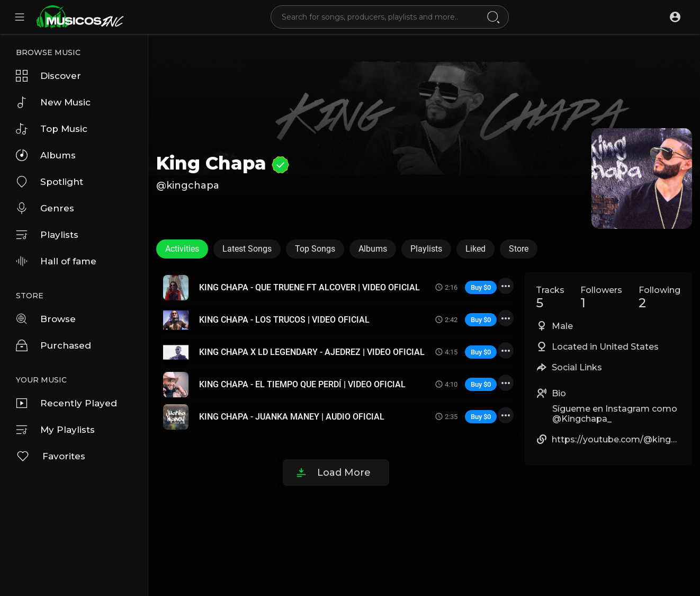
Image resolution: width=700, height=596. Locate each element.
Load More (344, 473)
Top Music (52, 129)
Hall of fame (56, 261)
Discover (48, 76)
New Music (53, 102)
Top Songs (315, 249)
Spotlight (50, 182)
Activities (182, 249)
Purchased (53, 345)
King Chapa (223, 163)
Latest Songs (247, 249)
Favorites (51, 456)
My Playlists (55, 430)
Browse (46, 319)
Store (519, 249)
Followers (601, 298)
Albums (46, 155)
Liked (475, 249)
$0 (487, 287)
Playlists (47, 235)
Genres (45, 208)
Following (659, 298)
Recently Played (66, 403)
